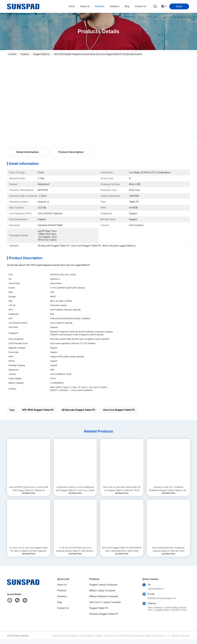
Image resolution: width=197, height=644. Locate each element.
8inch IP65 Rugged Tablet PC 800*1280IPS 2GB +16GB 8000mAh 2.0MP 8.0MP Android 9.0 (122, 555)
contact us (140, 6)
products (100, 6)
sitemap (25, 641)
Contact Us (63, 613)
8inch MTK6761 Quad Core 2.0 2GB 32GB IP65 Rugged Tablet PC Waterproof (29, 494)
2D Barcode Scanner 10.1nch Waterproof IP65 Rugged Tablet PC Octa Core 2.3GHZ (75, 494)
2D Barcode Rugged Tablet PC (79, 415)
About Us (62, 590)
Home (72, 6)
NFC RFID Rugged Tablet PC (38, 415)
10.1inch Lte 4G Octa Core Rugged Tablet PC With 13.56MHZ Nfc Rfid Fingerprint (29, 554)
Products (25, 54)
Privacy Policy (13, 641)
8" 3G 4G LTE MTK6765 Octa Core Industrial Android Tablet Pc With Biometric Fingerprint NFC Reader (75, 555)
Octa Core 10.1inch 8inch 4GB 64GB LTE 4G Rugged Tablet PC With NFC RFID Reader (122, 494)
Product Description (71, 152)
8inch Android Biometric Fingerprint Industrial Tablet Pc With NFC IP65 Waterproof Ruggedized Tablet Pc (168, 555)
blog (127, 6)
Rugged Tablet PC (42, 54)
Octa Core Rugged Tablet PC (119, 415)
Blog (60, 607)
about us (85, 6)
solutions (114, 6)
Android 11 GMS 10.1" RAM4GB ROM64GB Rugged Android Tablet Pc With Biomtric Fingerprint (168, 494)
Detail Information (27, 152)
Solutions (62, 601)
